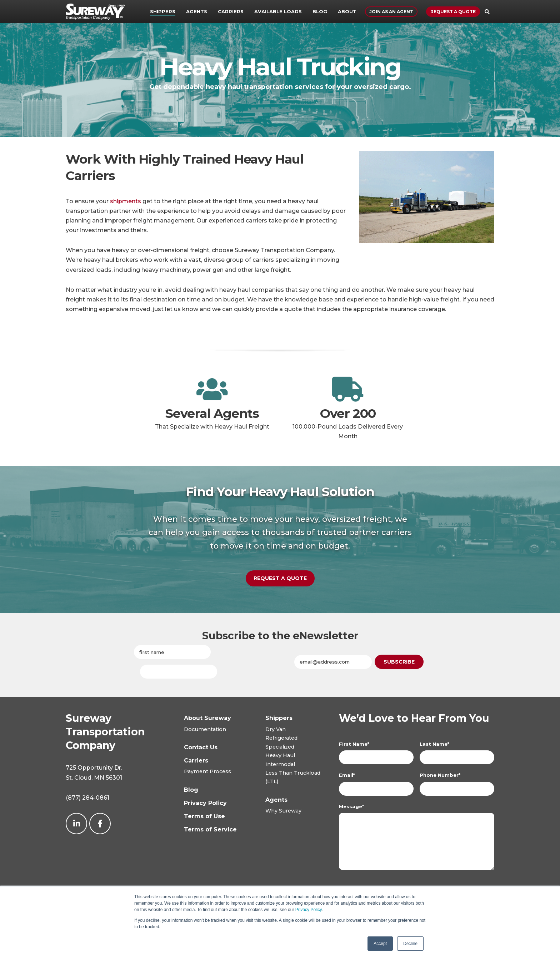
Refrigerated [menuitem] (281, 739)
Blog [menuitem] (320, 11)
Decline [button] (410, 944)
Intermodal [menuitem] (280, 765)
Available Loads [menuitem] (278, 11)
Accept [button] (380, 944)
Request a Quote (453, 12)
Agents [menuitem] (197, 11)
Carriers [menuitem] (231, 11)
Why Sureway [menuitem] (283, 811)
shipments (126, 201)
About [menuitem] (347, 11)
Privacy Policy (309, 910)
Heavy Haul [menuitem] (280, 756)
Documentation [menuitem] (205, 730)
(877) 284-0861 (87, 798)
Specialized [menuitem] (280, 747)
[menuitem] (279, 719)
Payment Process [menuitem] (207, 772)
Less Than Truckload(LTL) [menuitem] (293, 778)
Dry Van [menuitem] (276, 730)
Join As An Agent (391, 12)
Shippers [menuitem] (163, 11)
